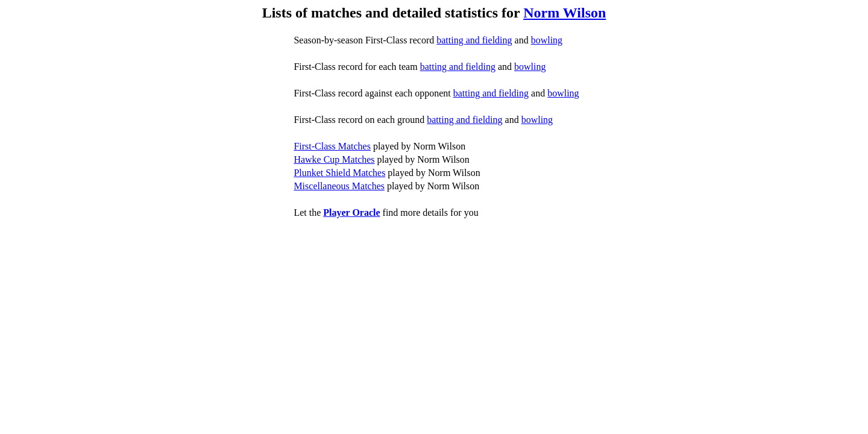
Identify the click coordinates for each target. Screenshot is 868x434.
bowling (547, 40)
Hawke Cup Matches (334, 159)
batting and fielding (474, 40)
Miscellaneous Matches (339, 186)
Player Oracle (351, 212)
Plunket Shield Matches (339, 173)
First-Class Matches (332, 146)
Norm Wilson (565, 13)
